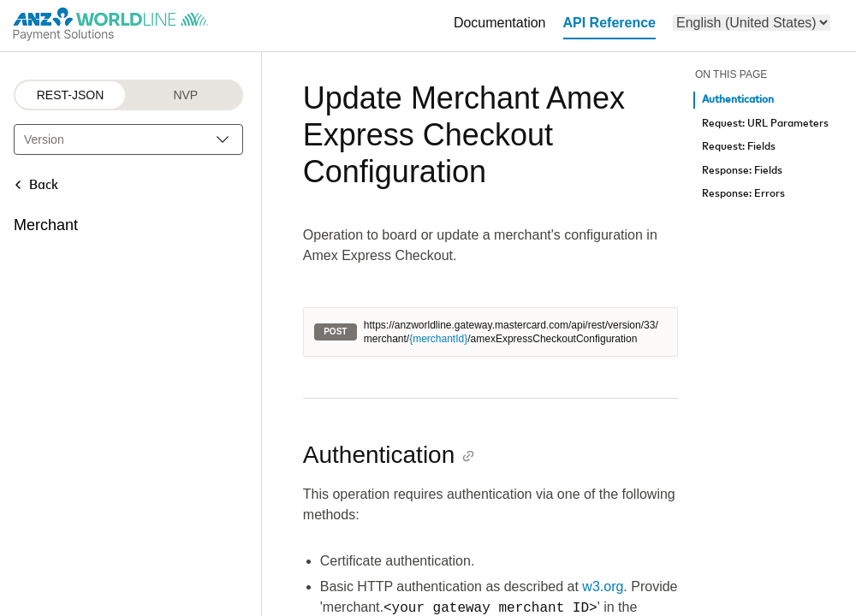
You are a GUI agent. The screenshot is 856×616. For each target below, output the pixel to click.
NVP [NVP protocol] (185, 95)
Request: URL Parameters (765, 124)
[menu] (752, 23)
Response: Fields (742, 171)
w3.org (603, 586)
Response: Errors (743, 194)
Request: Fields (739, 147)
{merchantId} (438, 339)
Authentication (738, 100)
